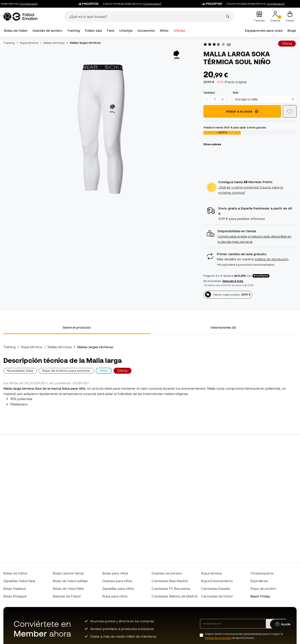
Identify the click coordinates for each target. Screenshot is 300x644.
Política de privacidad (218, 638)
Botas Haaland (15, 588)
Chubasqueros (262, 573)
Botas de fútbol (16, 31)
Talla (235, 93)
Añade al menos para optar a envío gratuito (235, 127)
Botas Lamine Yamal (68, 573)
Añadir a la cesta (242, 111)
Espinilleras (259, 581)
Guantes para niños (117, 581)
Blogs (292, 31)
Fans (111, 31)
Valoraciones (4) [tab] (223, 327)
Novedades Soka (20, 370)
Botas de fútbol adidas (70, 581)
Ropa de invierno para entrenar (66, 370)
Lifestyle (126, 31)
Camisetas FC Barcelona (171, 588)
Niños (164, 31)
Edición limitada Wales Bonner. (123, 4)
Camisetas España (215, 588)
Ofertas (180, 31)
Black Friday (260, 596)
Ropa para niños (115, 596)
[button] (250, 236)
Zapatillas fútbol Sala (19, 581)
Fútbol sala (93, 31)
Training (74, 31)
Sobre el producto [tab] (77, 327)
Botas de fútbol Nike (68, 588)
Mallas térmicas (54, 43)
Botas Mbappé (15, 596)
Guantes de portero (47, 31)
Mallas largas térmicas (85, 43)
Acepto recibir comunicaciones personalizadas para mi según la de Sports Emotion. (244, 636)
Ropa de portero (263, 588)
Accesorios (146, 31)
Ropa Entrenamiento (217, 581)
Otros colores (212, 144)
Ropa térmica (29, 43)
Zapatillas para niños (118, 588)
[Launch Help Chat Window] (283, 624)
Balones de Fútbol (67, 596)
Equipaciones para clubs (264, 31)
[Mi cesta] (290, 17)
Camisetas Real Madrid (170, 581)
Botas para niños (115, 573)
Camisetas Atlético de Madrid (174, 596)
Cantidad (209, 93)
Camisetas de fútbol (217, 596)
